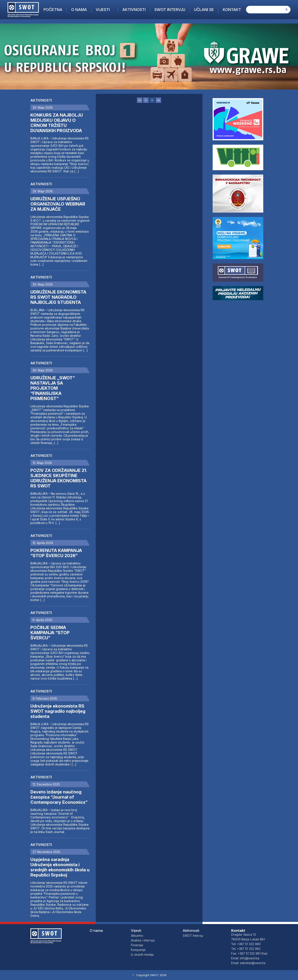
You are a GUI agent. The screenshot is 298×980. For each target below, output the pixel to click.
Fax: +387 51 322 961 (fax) (249, 953)
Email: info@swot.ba (245, 958)
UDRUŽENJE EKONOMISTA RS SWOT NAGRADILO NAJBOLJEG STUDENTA (58, 297)
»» (158, 100)
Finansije (137, 945)
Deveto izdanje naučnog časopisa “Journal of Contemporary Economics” (59, 797)
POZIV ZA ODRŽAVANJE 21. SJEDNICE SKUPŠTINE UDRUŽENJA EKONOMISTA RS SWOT (59, 478)
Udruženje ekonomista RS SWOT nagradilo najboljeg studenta (58, 711)
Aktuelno (137, 936)
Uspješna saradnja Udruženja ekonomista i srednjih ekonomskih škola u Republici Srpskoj (60, 867)
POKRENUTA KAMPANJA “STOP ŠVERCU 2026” (56, 553)
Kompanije (138, 950)
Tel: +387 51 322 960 (246, 944)
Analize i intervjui (143, 940)
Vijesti (103, 10)
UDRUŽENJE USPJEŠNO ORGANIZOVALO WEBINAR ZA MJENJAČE (58, 204)
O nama (79, 10)
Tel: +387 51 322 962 (246, 949)
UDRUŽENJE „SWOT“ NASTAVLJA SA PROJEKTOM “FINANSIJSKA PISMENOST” (53, 388)
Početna (53, 10)
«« (140, 100)
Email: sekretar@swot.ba (248, 963)
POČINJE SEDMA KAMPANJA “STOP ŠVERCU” (50, 633)
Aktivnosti (134, 10)
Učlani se (204, 10)
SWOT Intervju (170, 10)
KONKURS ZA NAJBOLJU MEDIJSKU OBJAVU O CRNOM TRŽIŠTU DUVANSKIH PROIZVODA (57, 123)
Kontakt (232, 10)
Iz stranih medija (142, 954)
